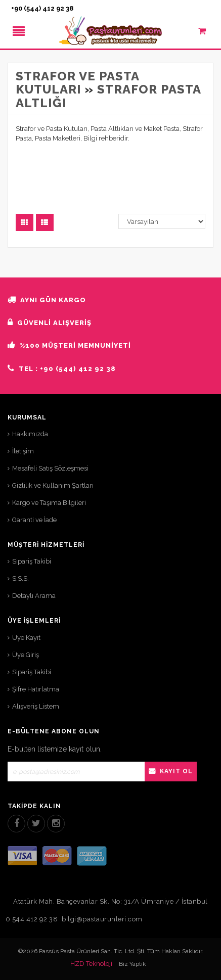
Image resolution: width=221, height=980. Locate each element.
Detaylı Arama (34, 596)
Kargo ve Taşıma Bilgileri (49, 503)
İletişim (23, 451)
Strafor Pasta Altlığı (108, 96)
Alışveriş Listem (36, 706)
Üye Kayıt (26, 638)
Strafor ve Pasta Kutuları (77, 83)
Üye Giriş (26, 655)
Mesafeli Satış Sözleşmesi (50, 468)
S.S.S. (20, 578)
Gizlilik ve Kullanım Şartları (53, 485)
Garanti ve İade (34, 520)
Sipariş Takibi (32, 561)
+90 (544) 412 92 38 (42, 8)
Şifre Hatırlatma (36, 689)
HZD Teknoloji (91, 964)
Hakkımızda (30, 434)
